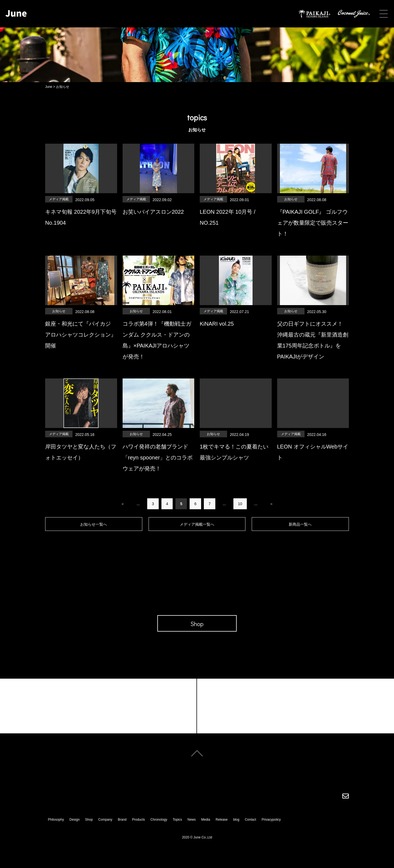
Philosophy (56, 820)
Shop (89, 820)
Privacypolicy (271, 820)
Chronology (159, 820)
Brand (122, 820)
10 (240, 504)
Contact (250, 820)
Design (75, 820)
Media (206, 820)
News (192, 820)
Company (105, 820)
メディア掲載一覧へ (197, 524)
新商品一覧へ (300, 524)
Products (139, 820)
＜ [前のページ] (123, 504)
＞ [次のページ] (271, 504)
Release (222, 820)
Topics (177, 820)
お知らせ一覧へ (94, 524)
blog (236, 820)
